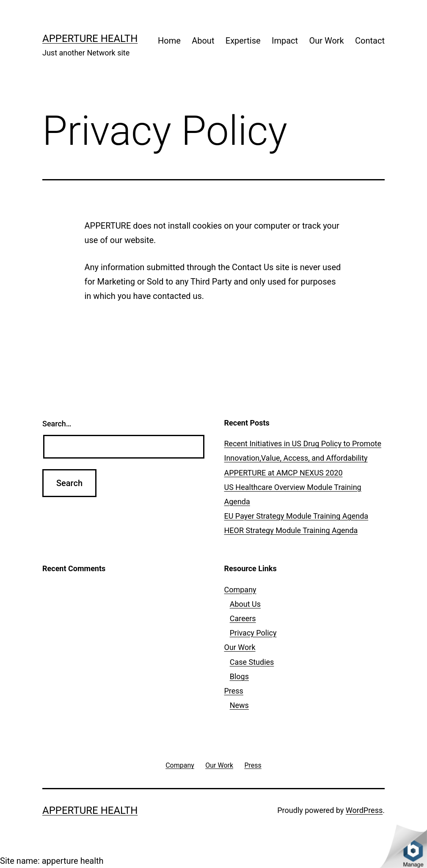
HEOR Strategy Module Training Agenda (291, 530)
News (239, 705)
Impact (285, 41)
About (203, 41)
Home (169, 41)
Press (234, 691)
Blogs (239, 676)
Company (240, 590)
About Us (245, 604)
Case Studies (252, 662)
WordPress (364, 810)
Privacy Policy (253, 633)
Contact (370, 41)
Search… (57, 424)
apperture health (90, 39)
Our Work (326, 41)
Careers (243, 618)
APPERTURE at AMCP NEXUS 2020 (284, 473)
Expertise (243, 41)
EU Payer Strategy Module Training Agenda (296, 516)
